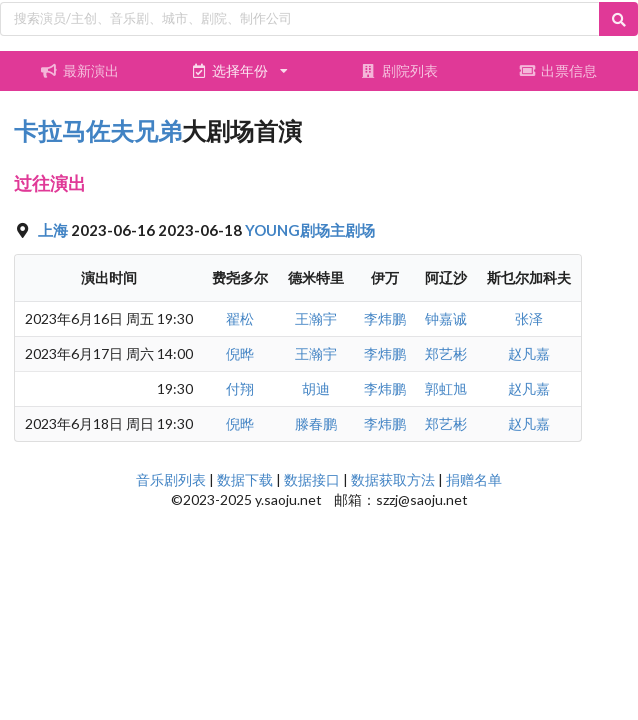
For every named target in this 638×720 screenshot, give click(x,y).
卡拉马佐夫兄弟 (98, 130)
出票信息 (558, 70)
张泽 (529, 318)
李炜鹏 (385, 318)
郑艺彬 (446, 353)
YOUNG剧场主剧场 (310, 230)
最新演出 (80, 70)
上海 (54, 230)
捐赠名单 (474, 479)
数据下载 (245, 479)
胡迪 (316, 388)
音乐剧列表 (171, 479)
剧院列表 (399, 70)
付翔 (240, 388)
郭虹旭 (446, 388)
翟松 (240, 318)
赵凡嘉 (529, 353)
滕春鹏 (316, 423)
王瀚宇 (316, 318)
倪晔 (240, 353)
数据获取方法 (393, 479)
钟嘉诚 (446, 318)
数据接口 (312, 479)
